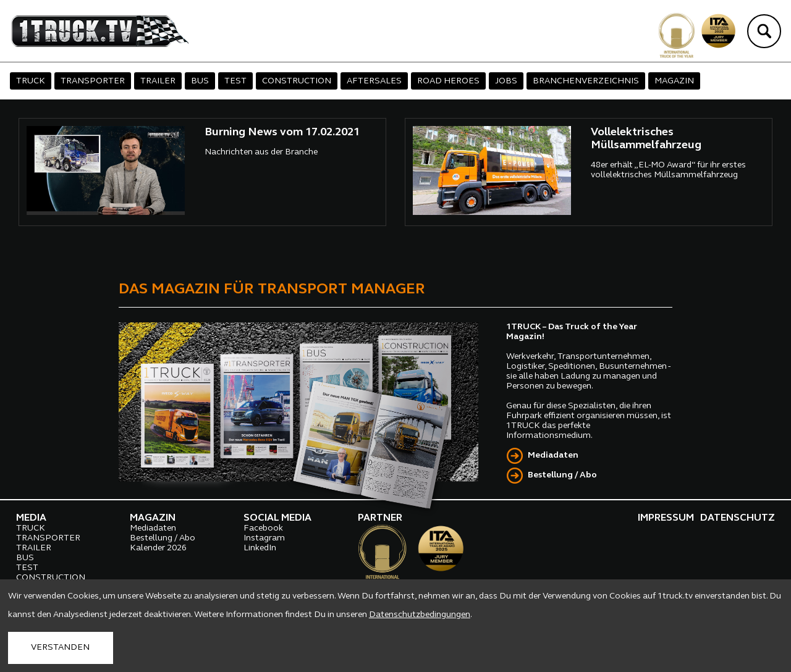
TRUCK (31, 81)
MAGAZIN (674, 81)
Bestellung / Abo (562, 475)
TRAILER (158, 81)
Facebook (263, 528)
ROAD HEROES (448, 81)
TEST (235, 81)
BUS (200, 81)
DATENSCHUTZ (738, 518)
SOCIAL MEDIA (277, 518)
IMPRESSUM (666, 518)
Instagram (264, 538)
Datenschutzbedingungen (420, 615)
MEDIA (31, 518)
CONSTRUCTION (297, 81)
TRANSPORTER (93, 81)
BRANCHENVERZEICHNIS (586, 81)
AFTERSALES (374, 81)
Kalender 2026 (158, 548)
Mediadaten (553, 456)
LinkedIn (260, 548)
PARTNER (380, 518)
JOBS (506, 81)
